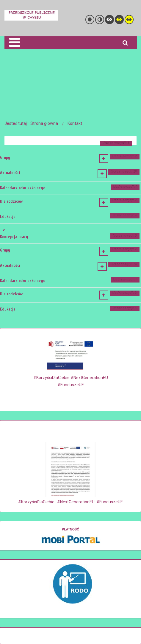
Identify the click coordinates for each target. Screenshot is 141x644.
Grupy (5, 157)
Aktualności (10, 173)
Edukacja (8, 217)
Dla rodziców (11, 201)
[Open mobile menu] (14, 42)
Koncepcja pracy (14, 237)
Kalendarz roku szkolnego (23, 188)
